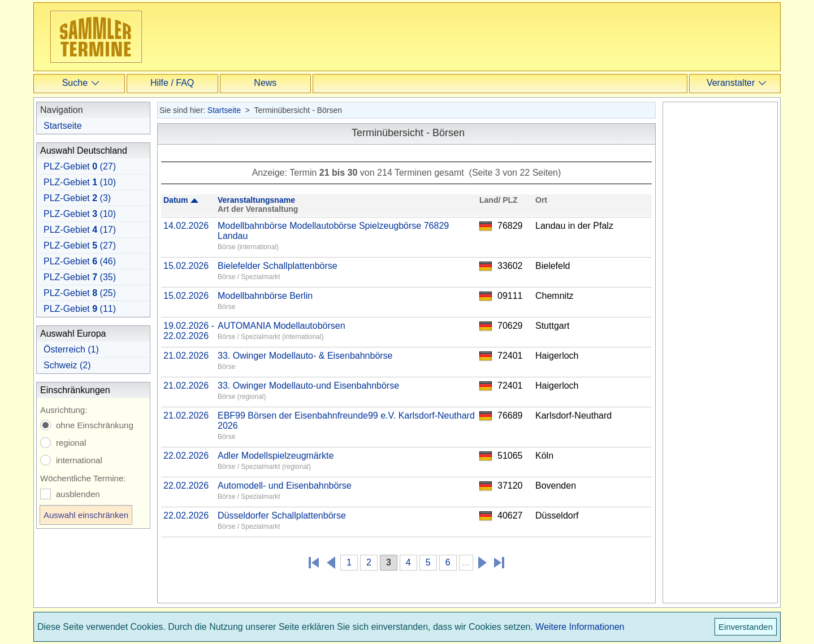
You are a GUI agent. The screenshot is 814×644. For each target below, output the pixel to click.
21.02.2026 (186, 356)
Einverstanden (746, 627)
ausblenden (78, 494)
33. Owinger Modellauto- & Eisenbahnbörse (305, 356)
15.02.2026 (186, 266)
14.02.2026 (186, 226)
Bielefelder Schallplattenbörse (278, 266)
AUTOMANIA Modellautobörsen (282, 326)
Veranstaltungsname (256, 200)
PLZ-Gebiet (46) (80, 261)
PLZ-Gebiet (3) (77, 198)
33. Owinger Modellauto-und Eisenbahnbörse (308, 386)
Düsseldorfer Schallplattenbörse (282, 515)
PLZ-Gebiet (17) (80, 230)
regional (71, 443)
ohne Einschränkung (95, 425)
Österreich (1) (71, 349)
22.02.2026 (186, 456)
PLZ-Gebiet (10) (80, 182)
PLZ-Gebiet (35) (80, 277)
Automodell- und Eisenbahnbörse (285, 486)
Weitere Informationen (580, 627)
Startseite (63, 126)
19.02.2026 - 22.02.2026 (189, 331)
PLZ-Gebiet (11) (80, 309)
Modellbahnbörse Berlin (265, 296)
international (79, 460)
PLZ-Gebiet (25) (80, 293)
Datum (176, 200)
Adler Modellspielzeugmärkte (276, 456)
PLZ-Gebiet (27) (80, 166)
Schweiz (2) (67, 365)
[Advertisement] (409, 36)
